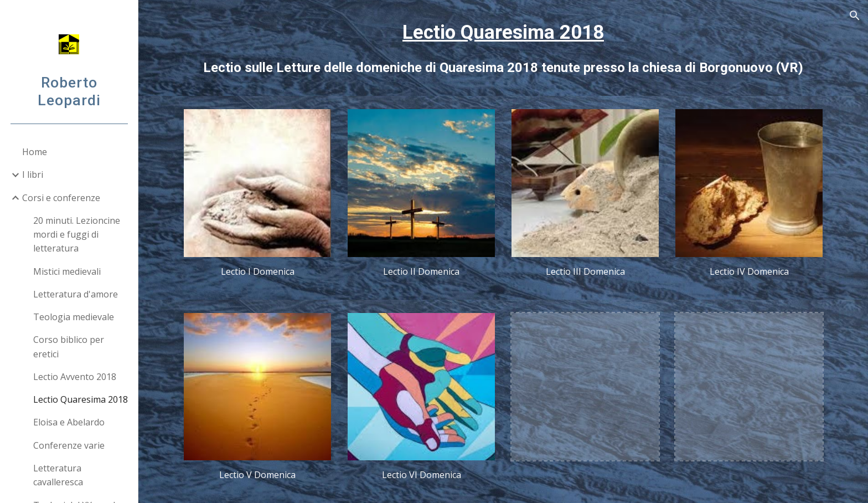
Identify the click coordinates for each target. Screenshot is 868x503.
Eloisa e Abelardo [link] (69, 422)
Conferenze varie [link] (69, 445)
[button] (855, 16)
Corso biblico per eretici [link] (69, 347)
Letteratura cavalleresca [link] (58, 475)
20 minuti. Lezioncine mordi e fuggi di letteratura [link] (77, 235)
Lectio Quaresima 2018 (503, 32)
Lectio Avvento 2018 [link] (75, 377)
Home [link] (35, 152)
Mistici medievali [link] (67, 271)
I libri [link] (33, 174)
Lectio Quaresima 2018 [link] (81, 399)
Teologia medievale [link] (74, 317)
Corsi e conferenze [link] (61, 198)
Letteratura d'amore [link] (76, 294)
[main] (503, 48)
